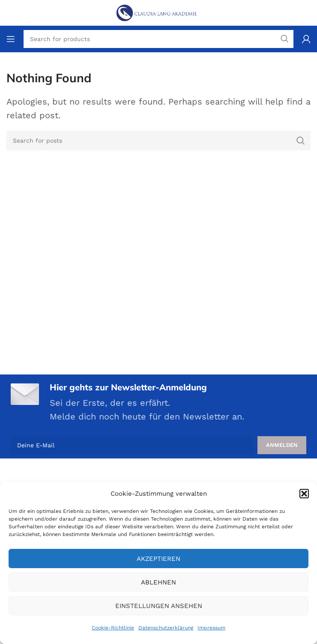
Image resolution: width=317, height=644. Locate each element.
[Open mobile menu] (11, 39)
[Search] (158, 141)
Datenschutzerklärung (166, 628)
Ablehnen (158, 582)
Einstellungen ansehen (159, 606)
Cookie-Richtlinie (113, 628)
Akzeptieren (158, 559)
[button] (304, 494)
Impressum (211, 628)
